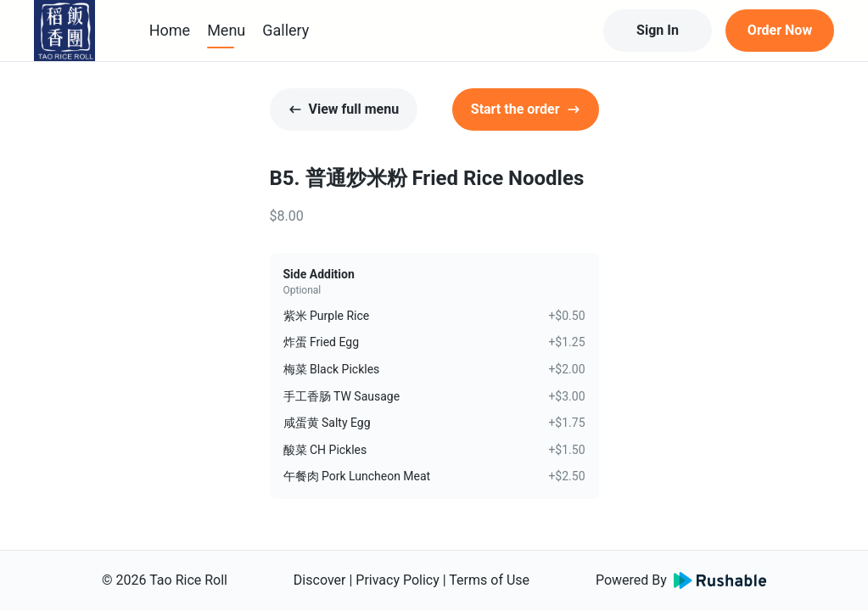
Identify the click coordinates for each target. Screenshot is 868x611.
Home (170, 30)
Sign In (658, 30)
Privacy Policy (398, 580)
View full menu (344, 109)
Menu (226, 30)
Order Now (780, 30)
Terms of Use (489, 580)
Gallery (286, 30)
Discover (320, 580)
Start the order (526, 109)
